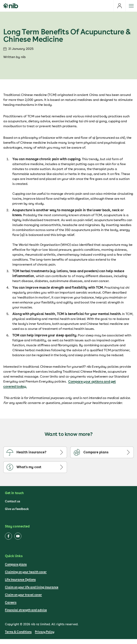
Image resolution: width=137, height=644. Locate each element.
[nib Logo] (11, 6)
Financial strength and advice (26, 610)
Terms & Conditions (18, 632)
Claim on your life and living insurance (32, 587)
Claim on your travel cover (23, 595)
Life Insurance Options (20, 580)
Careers (11, 602)
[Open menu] (131, 6)
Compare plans (16, 564)
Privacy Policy (45, 632)
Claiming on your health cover (26, 572)
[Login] (119, 6)
